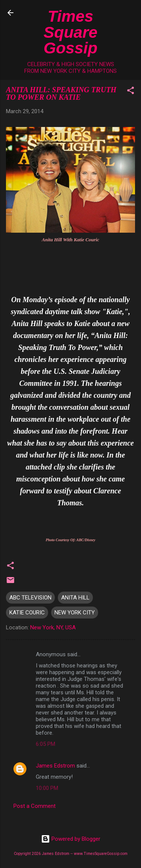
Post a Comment (35, 806)
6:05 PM (46, 744)
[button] (131, 92)
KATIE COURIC (27, 613)
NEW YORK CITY (75, 613)
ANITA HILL (75, 598)
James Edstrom (55, 766)
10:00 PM (47, 788)
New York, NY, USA (53, 627)
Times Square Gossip (71, 32)
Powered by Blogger (71, 839)
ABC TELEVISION (30, 598)
